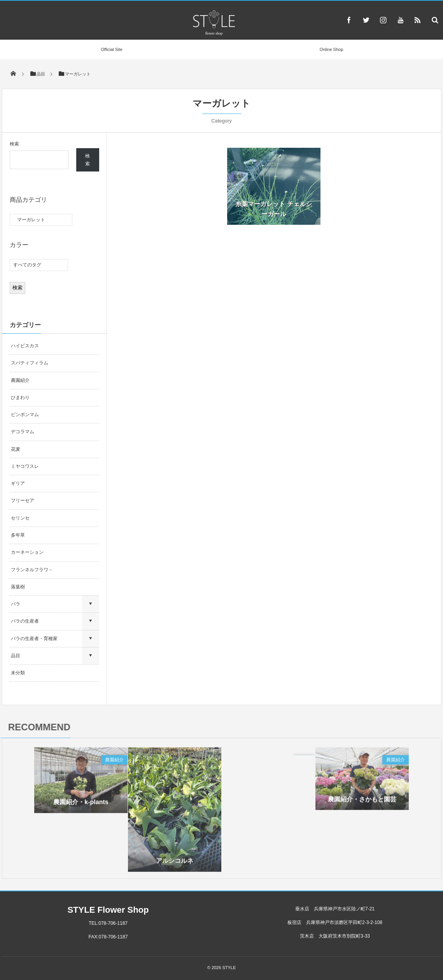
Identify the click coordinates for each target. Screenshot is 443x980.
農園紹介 (20, 380)
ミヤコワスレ (25, 466)
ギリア (18, 483)
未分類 (18, 673)
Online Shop (332, 49)
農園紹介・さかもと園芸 (362, 801)
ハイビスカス (25, 346)
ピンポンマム (25, 415)
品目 (16, 656)
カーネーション (27, 552)
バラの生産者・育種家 (34, 639)
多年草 (18, 535)
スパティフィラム (30, 363)
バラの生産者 (25, 621)
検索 (14, 144)
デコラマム (23, 432)
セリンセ (20, 518)
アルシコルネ (175, 863)
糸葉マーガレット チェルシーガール (273, 209)
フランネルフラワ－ (32, 570)
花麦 (16, 449)
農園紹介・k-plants (81, 804)
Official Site (111, 49)
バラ (16, 604)
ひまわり (20, 397)
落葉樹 (18, 587)
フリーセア (23, 500)
